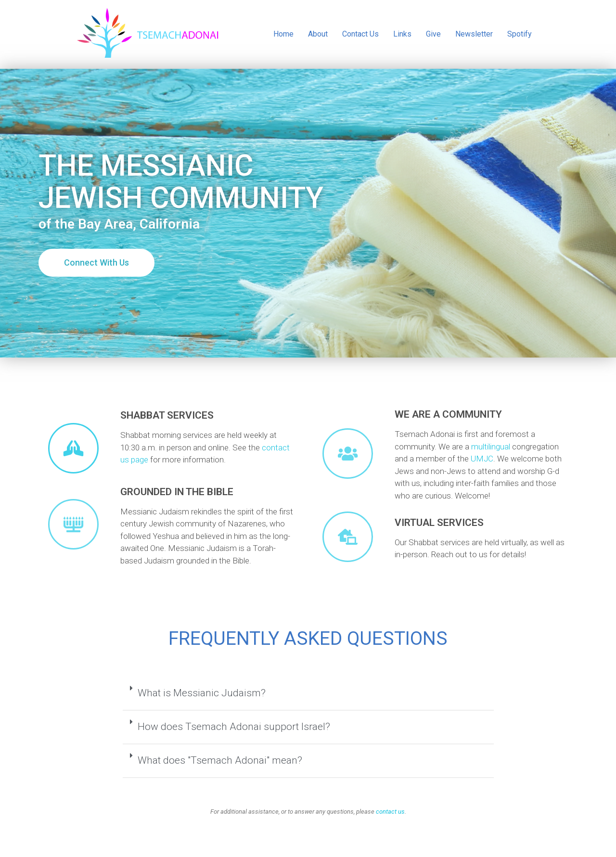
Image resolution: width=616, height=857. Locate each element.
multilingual (491, 447)
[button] (96, 263)
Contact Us (360, 34)
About (318, 34)
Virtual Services (439, 523)
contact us (390, 812)
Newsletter (474, 34)
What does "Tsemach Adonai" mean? (220, 760)
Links (402, 34)
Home (283, 34)
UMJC (482, 459)
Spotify (520, 34)
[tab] (308, 694)
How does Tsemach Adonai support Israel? (234, 727)
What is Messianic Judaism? (202, 693)
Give (433, 34)
